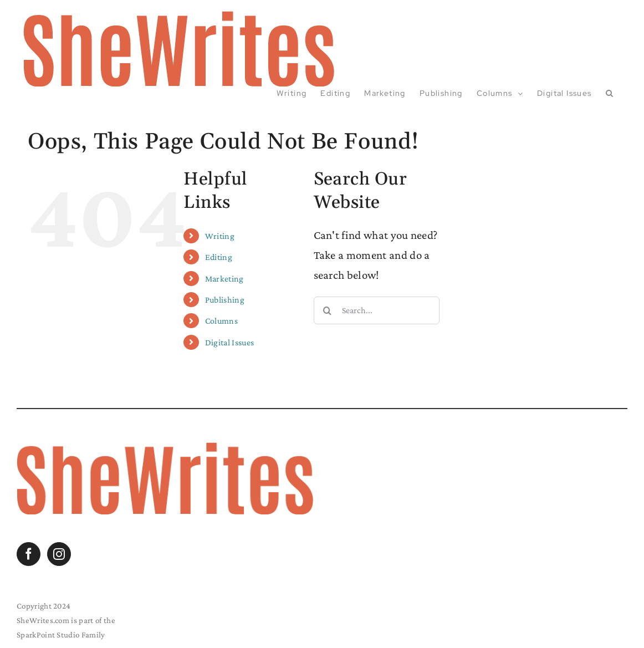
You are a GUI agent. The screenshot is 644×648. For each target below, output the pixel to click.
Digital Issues (229, 342)
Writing (220, 236)
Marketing (224, 279)
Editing (219, 257)
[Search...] (377, 310)
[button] (610, 93)
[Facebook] (29, 554)
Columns (221, 321)
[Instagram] (59, 554)
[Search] (328, 310)
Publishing (225, 300)
